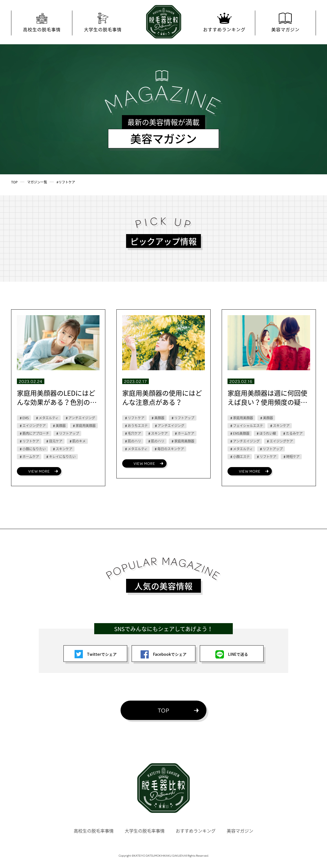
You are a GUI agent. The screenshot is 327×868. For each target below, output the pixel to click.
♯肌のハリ (133, 441)
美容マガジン (240, 831)
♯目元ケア (54, 441)
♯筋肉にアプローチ (34, 433)
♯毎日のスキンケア (169, 449)
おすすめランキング (196, 831)
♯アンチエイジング (80, 418)
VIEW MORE (39, 471)
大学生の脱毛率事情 (145, 831)
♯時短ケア (291, 457)
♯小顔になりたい (32, 449)
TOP (163, 710)
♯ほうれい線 (266, 433)
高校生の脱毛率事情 (94, 831)
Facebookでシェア (163, 654)
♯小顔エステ (240, 457)
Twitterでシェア (95, 654)
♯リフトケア (29, 441)
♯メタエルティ (47, 418)
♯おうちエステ (136, 426)
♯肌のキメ (77, 441)
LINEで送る (232, 654)
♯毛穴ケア (133, 433)
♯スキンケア (62, 449)
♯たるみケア (293, 433)
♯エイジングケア (32, 426)
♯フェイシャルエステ (246, 426)
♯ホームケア (29, 457)
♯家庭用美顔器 (84, 426)
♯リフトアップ (67, 433)
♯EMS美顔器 (240, 433)
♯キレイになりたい (61, 457)
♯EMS (24, 418)
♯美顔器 (59, 426)
